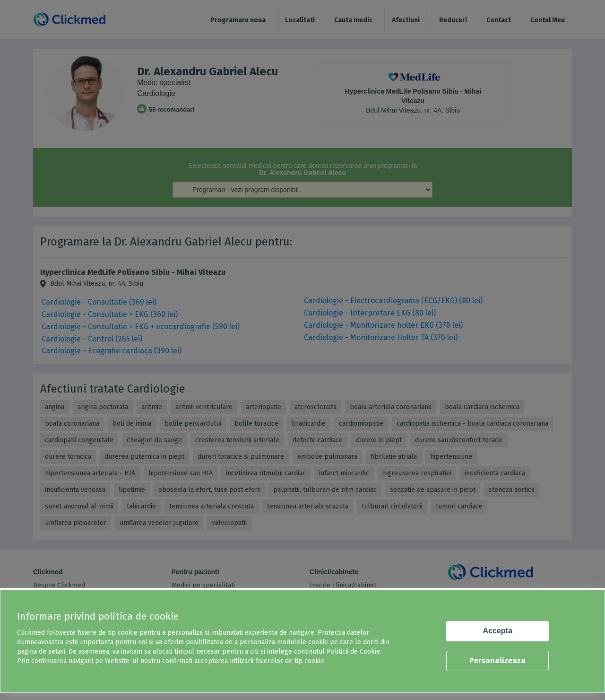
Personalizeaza (497, 661)
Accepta (498, 631)
